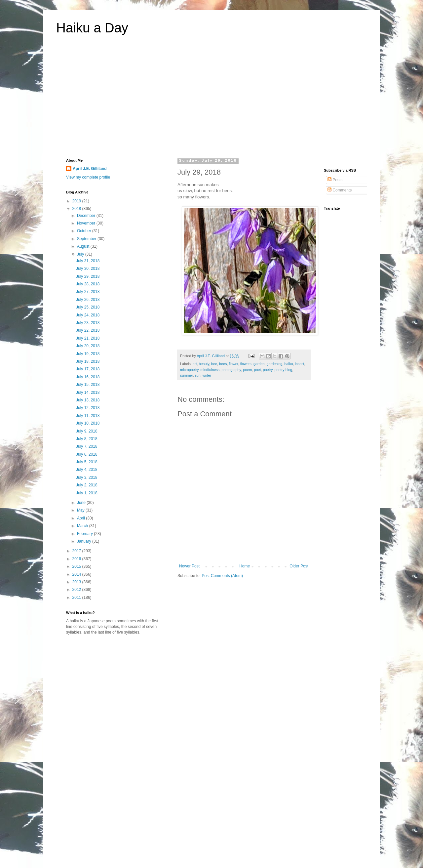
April (81, 518)
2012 (77, 590)
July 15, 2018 (88, 385)
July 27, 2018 (88, 292)
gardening (275, 364)
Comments (340, 190)
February (85, 534)
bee (214, 364)
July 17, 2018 (88, 369)
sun (197, 375)
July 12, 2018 (88, 408)
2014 (77, 574)
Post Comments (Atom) (222, 576)
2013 (77, 582)
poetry (268, 370)
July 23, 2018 (88, 323)
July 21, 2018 (88, 338)
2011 (77, 598)
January (85, 541)
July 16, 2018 (88, 377)
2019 (77, 201)
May (81, 510)
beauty (204, 364)
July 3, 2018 (87, 477)
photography (231, 370)
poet (257, 370)
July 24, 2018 (88, 315)
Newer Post (189, 566)
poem (247, 370)
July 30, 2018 (88, 269)
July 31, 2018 (88, 261)
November (87, 223)
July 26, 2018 (88, 300)
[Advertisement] (211, 101)
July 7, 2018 (87, 446)
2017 (77, 551)
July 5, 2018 (87, 462)
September (87, 239)
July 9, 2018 (87, 431)
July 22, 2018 (88, 330)
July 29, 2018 (88, 276)
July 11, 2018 (88, 416)
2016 (77, 559)
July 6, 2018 (87, 454)
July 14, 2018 (88, 393)
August (84, 246)
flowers (246, 364)
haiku (289, 364)
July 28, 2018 (88, 284)
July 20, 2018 (88, 346)
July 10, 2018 (88, 423)
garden (259, 364)
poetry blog (283, 370)
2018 (77, 209)
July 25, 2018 (88, 307)
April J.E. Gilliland (90, 169)
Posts (335, 180)
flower (234, 364)
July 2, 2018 (87, 485)
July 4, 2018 (87, 470)
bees (223, 364)
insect (299, 364)
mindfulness (210, 370)
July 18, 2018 (88, 361)
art (195, 364)
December (87, 216)
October (85, 231)
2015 (77, 566)
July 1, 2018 (87, 493)
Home (245, 566)
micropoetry (189, 370)
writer (207, 375)
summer (186, 375)
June (82, 503)
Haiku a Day (92, 28)
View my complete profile (88, 177)
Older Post (299, 566)
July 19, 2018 (88, 354)
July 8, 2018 (87, 439)
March (83, 526)
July (81, 254)
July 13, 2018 (88, 400)
